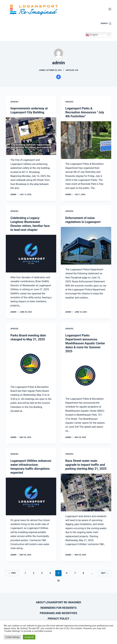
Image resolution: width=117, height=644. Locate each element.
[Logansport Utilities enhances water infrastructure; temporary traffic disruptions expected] (31, 496)
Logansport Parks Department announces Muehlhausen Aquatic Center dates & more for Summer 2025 (85, 343)
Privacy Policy (59, 619)
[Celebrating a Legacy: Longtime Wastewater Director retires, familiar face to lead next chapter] (31, 254)
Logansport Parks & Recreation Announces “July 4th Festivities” (85, 112)
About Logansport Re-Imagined (59, 602)
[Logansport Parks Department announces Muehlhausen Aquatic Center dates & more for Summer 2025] (86, 375)
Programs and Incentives (58, 613)
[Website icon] (58, 77)
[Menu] (110, 9)
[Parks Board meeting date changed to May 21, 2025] (31, 363)
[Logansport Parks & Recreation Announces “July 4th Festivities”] (86, 140)
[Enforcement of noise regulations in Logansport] (86, 246)
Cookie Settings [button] (13, 637)
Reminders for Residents (59, 608)
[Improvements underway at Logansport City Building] (31, 136)
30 (58, 581)
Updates (14, 102)
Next (105, 573)
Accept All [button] (29, 637)
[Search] (106, 24)
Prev (12, 573)
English (92, 35)
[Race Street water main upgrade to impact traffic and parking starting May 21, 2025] (86, 492)
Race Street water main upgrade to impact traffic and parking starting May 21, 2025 (86, 465)
